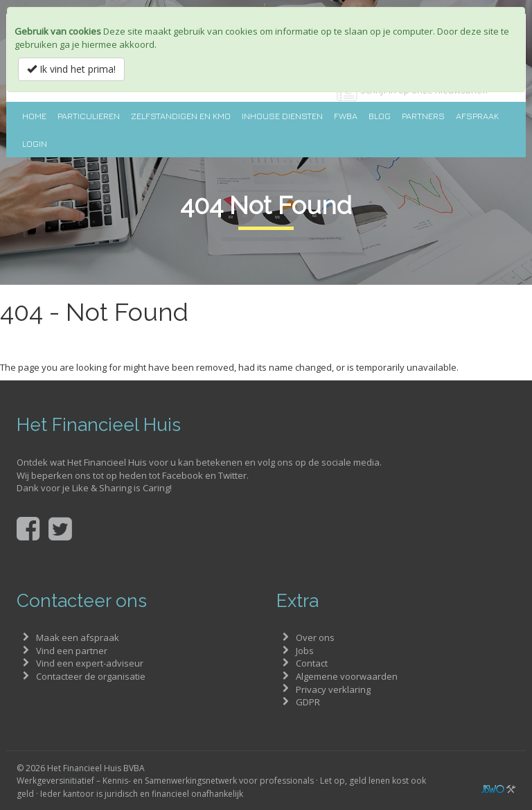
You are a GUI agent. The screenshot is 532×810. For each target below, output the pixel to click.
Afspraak (477, 116)
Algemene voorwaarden (347, 676)
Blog (380, 116)
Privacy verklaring (333, 689)
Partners (423, 116)
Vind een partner (72, 651)
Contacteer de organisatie (91, 676)
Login (35, 143)
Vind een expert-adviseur (90, 663)
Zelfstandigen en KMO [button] (181, 116)
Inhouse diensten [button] (282, 116)
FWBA (346, 116)
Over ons (315, 637)
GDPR (308, 702)
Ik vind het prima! (71, 69)
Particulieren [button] (89, 116)
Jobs (305, 651)
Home (34, 116)
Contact (312, 663)
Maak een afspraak (78, 637)
